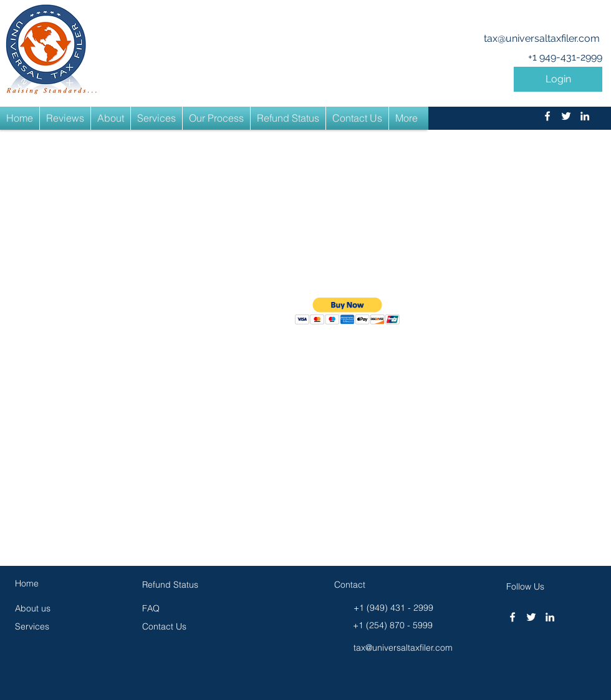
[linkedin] (585, 116)
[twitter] (566, 116)
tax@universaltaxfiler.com (542, 38)
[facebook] (547, 116)
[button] (558, 79)
